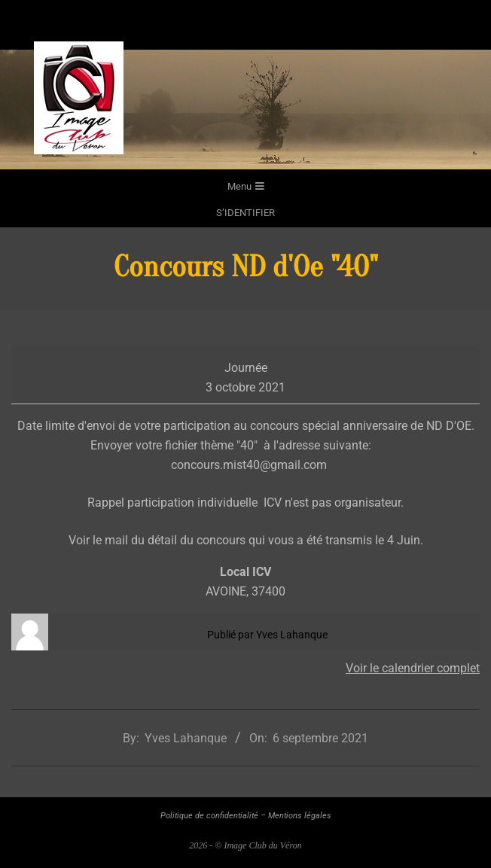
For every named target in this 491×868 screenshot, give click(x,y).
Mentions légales (300, 816)
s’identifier (245, 213)
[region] (245, 110)
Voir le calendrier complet (413, 668)
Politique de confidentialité (209, 816)
